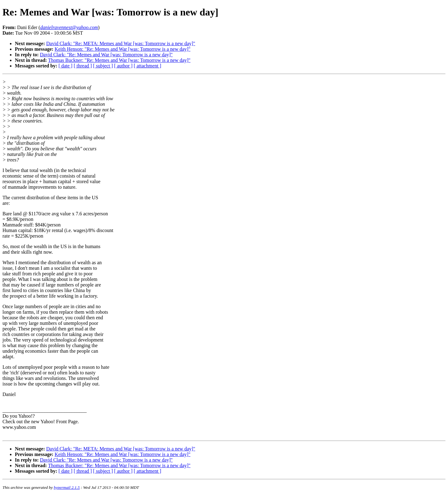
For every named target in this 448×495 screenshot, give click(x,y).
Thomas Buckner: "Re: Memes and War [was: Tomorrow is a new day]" (119, 60)
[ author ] (123, 66)
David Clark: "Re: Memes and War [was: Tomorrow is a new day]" (106, 55)
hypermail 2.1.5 (67, 487)
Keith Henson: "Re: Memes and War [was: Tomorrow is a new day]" (123, 49)
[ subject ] (103, 66)
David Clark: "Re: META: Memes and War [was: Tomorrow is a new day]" (121, 43)
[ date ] (65, 66)
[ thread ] (83, 66)
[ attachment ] (147, 66)
